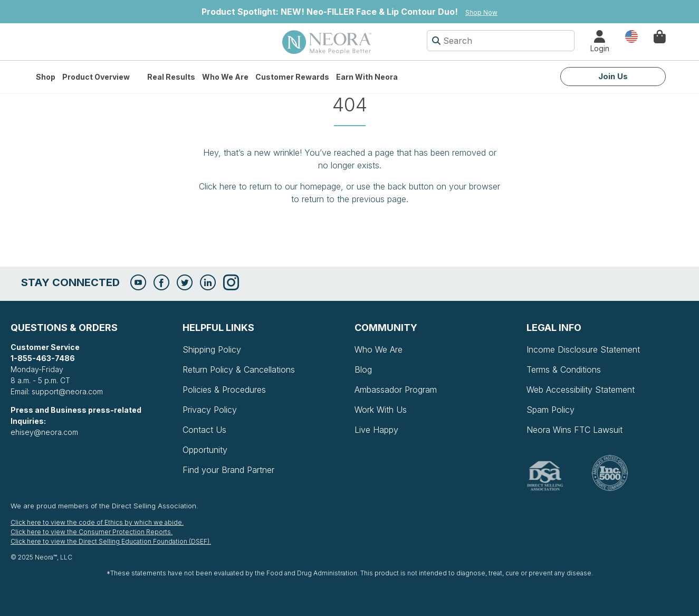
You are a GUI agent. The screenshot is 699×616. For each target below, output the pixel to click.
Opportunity (205, 450)
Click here (218, 186)
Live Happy (376, 430)
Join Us (613, 76)
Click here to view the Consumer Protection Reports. (92, 532)
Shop (46, 77)
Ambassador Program (396, 390)
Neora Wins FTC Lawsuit (574, 430)
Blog (363, 369)
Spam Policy (550, 410)
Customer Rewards (292, 77)
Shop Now (481, 12)
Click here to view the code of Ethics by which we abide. (97, 522)
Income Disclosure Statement (583, 349)
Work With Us (381, 410)
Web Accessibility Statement (581, 390)
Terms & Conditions (564, 369)
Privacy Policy (210, 410)
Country (631, 36)
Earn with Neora (367, 77)
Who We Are (225, 77)
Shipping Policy (212, 349)
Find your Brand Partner (228, 470)
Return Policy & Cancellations (239, 369)
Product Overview (96, 77)
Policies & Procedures (224, 390)
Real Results (171, 77)
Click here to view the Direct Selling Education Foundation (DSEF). (111, 541)
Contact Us (204, 430)
